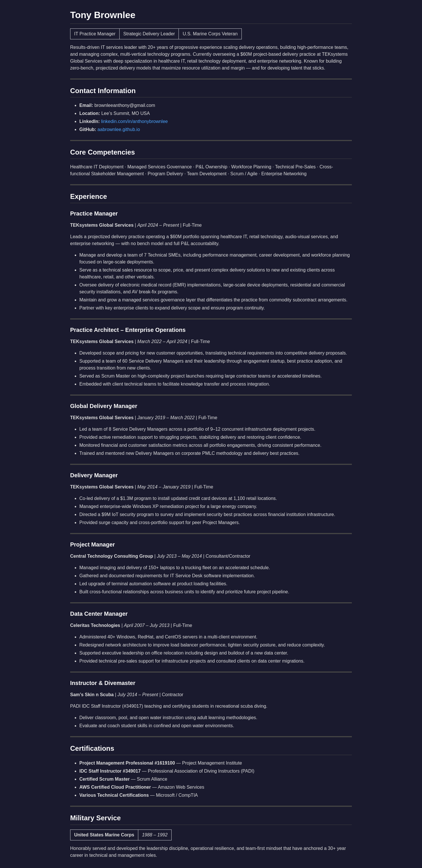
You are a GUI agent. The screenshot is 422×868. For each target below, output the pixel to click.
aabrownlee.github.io (119, 129)
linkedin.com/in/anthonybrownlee (135, 121)
